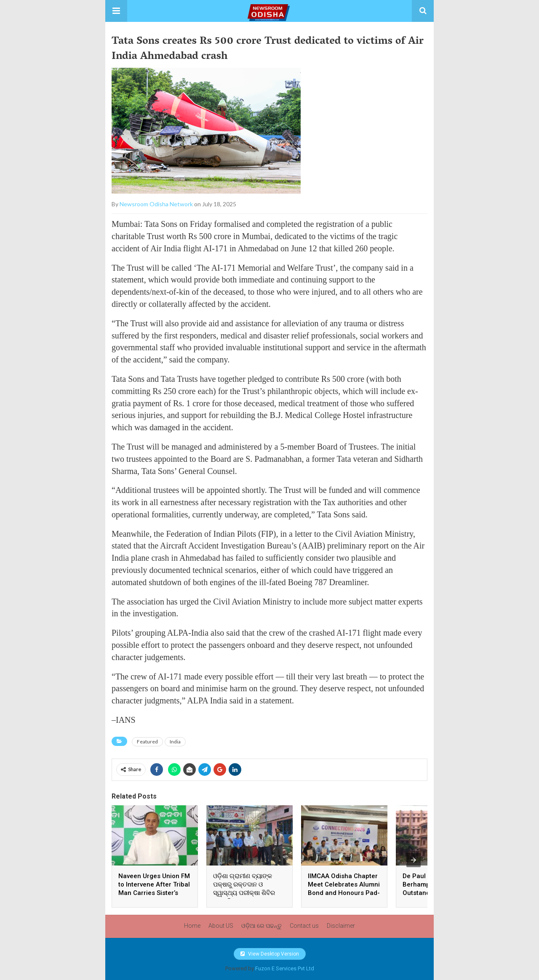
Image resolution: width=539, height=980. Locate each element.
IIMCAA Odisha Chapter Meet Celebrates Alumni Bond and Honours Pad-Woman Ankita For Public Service (344, 893)
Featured (147, 742)
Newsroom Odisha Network (156, 204)
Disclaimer (341, 926)
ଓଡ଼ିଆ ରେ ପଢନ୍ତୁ (261, 926)
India (175, 742)
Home (192, 926)
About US (221, 926)
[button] (116, 11)
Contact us (304, 926)
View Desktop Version (270, 954)
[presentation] (414, 860)
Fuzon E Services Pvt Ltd (285, 968)
